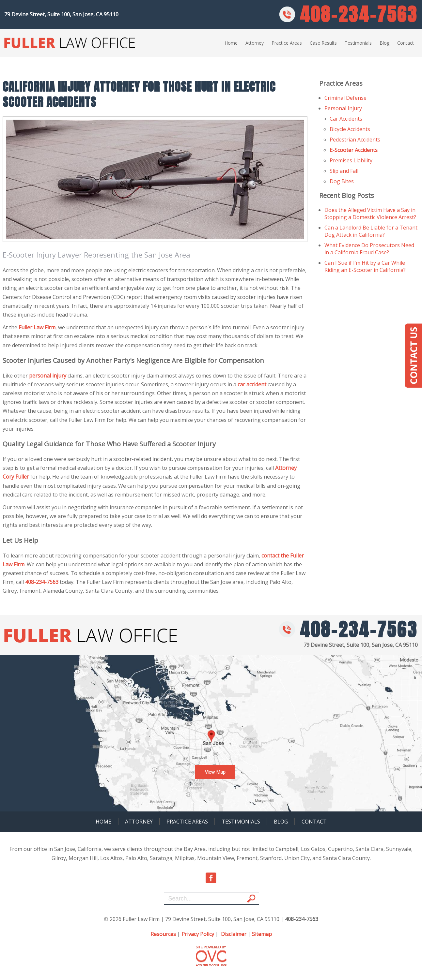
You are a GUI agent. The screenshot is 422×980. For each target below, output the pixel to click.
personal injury (48, 376)
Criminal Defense (345, 98)
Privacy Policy (198, 934)
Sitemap (262, 934)
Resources (163, 934)
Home (231, 43)
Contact (406, 43)
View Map (215, 772)
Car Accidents (346, 119)
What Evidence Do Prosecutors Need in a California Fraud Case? (369, 249)
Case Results (323, 43)
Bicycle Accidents (350, 129)
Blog (384, 43)
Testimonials (358, 43)
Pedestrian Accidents (355, 140)
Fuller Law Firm (37, 327)
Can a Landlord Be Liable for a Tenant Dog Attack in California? (371, 231)
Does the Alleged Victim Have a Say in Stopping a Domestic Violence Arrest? (370, 214)
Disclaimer (234, 934)
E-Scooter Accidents (354, 150)
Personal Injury (343, 108)
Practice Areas (287, 43)
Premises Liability (351, 160)
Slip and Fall (344, 171)
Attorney (255, 43)
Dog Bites (342, 181)
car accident (252, 384)
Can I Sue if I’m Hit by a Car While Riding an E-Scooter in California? (365, 266)
